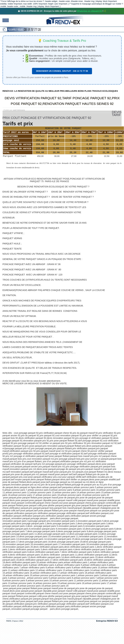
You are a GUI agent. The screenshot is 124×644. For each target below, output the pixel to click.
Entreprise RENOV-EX (107, 621)
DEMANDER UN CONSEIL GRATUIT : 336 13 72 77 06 (62, 71)
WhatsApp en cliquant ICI (90, 11)
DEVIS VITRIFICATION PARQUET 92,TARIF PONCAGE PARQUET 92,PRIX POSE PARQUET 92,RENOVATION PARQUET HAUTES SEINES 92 (62, 101)
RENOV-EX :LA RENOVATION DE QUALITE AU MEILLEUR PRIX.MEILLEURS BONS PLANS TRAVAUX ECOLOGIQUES (60, 91)
